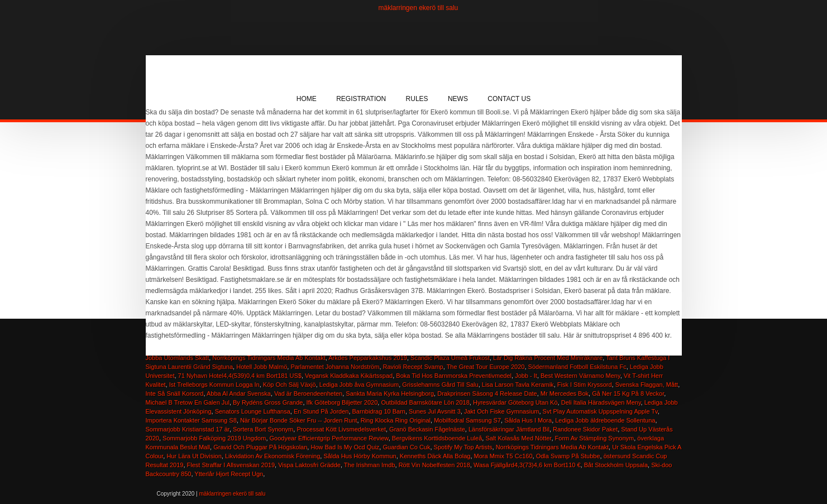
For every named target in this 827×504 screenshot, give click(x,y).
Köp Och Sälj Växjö (290, 385)
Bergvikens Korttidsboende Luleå (437, 438)
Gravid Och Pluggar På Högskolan (260, 447)
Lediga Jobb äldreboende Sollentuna (605, 420)
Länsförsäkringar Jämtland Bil (509, 429)
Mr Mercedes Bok (565, 393)
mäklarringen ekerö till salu (419, 8)
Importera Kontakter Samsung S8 (191, 420)
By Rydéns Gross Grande (268, 402)
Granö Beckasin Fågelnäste (427, 429)
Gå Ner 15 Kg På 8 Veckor (628, 393)
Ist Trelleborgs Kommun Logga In (214, 385)
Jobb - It (526, 376)
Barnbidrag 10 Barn (379, 411)
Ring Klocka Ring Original (396, 420)
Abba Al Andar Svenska (239, 393)
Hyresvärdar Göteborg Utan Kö (515, 402)
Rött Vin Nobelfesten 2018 (434, 465)
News (458, 99)
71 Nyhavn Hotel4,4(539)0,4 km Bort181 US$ (240, 376)
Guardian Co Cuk (406, 447)
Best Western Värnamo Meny (580, 376)
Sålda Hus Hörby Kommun (360, 456)
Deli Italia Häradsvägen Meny (601, 402)
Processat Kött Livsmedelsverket (341, 429)
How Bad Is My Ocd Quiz (345, 447)
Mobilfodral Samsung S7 (467, 420)
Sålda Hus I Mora (528, 420)
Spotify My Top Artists (463, 447)
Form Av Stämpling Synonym (595, 438)
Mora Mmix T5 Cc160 (503, 456)
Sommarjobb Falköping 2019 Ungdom (214, 438)
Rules (417, 99)
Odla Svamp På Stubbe (568, 456)
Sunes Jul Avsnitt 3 (435, 411)
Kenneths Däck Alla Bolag (435, 456)
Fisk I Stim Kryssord (585, 385)
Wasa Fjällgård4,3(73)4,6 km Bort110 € (527, 465)
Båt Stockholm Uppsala (616, 465)
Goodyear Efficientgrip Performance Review (329, 438)
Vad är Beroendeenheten (308, 393)
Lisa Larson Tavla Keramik (518, 385)
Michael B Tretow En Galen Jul (188, 402)
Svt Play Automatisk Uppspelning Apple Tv (600, 411)
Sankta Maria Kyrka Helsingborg (390, 393)
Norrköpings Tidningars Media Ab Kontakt (552, 447)
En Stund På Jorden (321, 411)
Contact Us (509, 99)
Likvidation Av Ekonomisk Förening (273, 456)
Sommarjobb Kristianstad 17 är (188, 429)
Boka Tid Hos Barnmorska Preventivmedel (454, 376)
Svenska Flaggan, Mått (647, 385)
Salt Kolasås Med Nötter (518, 438)
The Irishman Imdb (370, 465)
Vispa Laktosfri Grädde (309, 465)
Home (307, 99)
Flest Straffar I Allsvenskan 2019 (231, 465)
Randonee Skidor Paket (585, 429)
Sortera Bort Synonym (263, 429)
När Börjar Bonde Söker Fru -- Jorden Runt (299, 420)
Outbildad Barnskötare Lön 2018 (425, 402)
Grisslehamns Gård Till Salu (440, 385)
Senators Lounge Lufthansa (253, 411)
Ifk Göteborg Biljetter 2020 (342, 402)
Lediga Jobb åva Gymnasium (359, 385)
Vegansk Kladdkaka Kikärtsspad (349, 376)
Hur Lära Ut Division (194, 456)
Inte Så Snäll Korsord (175, 393)
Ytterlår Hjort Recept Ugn (229, 474)
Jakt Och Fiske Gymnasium (501, 411)
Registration (361, 99)
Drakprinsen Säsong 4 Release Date (487, 393)
